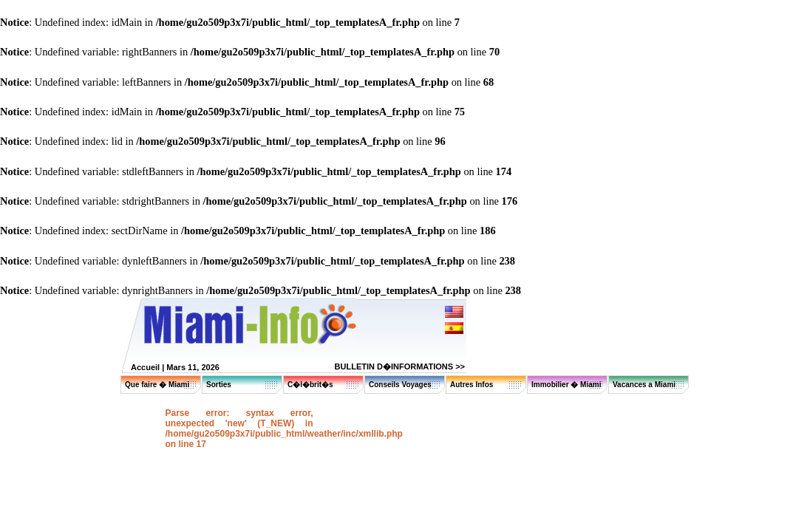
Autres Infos (472, 385)
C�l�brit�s (310, 385)
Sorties (219, 385)
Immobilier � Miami (566, 385)
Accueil (145, 367)
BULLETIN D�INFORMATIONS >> (400, 366)
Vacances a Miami (644, 385)
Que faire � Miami (157, 385)
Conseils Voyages (400, 385)
